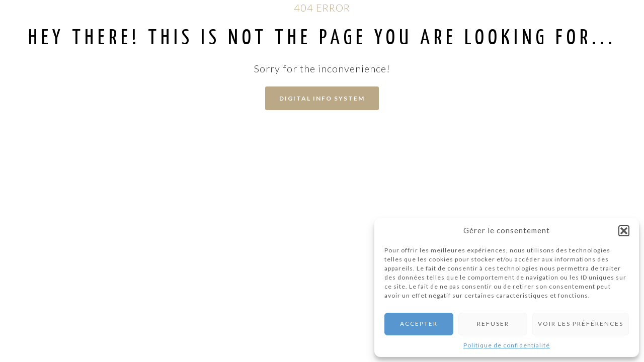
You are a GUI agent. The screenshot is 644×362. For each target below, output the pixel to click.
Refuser (493, 324)
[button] (624, 231)
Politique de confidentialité (507, 345)
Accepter (419, 324)
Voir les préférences (581, 324)
